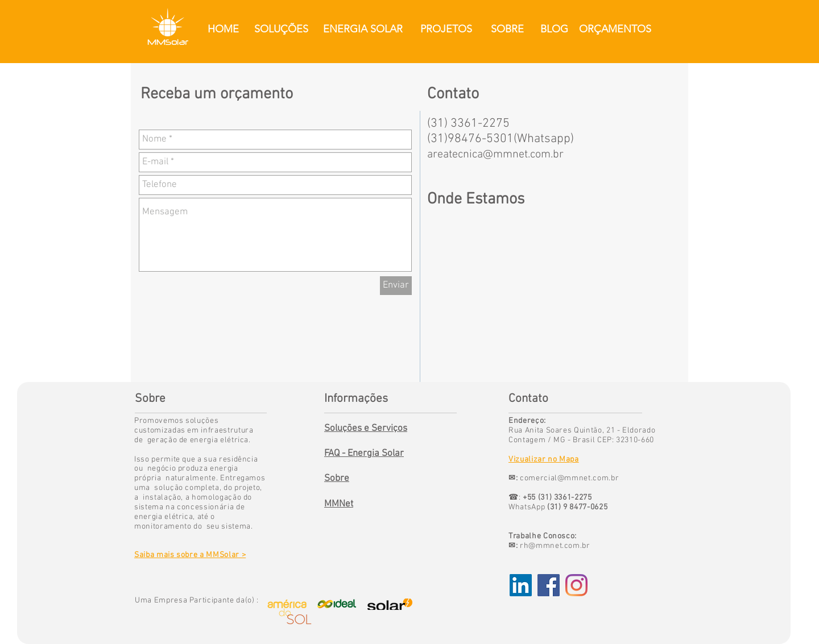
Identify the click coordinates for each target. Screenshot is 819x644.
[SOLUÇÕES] (281, 29)
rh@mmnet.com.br (555, 546)
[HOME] (223, 29)
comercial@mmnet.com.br (569, 478)
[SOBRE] (507, 29)
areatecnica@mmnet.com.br (495, 155)
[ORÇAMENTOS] (615, 29)
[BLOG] (554, 29)
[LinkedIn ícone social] (521, 585)
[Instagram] (576, 585)
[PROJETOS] (446, 29)
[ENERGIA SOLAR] (363, 29)
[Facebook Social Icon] (549, 585)
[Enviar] (396, 286)
